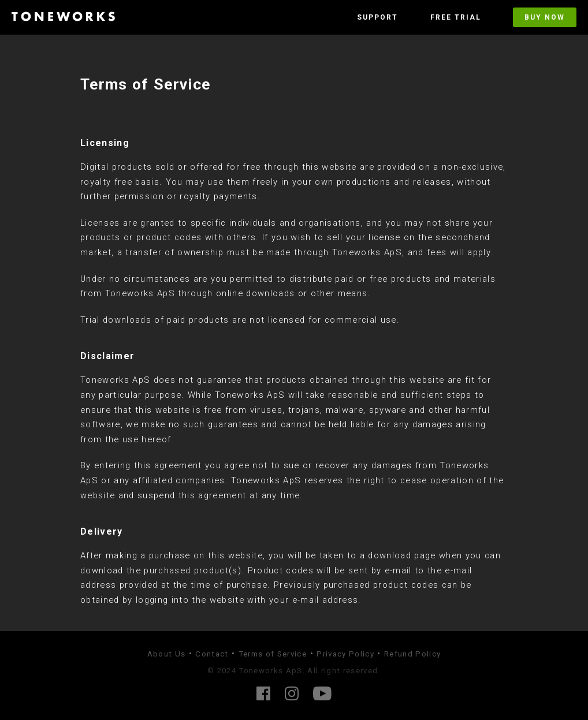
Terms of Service (273, 654)
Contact (212, 654)
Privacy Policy (345, 654)
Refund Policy (412, 654)
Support (377, 17)
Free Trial (456, 17)
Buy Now (545, 17)
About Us (167, 654)
